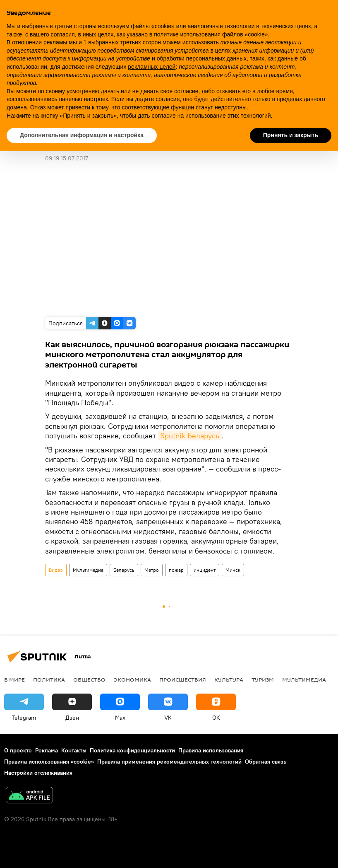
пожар (176, 570)
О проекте (18, 750)
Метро (152, 570)
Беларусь (124, 570)
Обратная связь (266, 762)
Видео (56, 570)
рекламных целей (152, 67)
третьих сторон (141, 42)
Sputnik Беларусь (190, 436)
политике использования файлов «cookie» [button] (211, 34)
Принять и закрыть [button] (291, 135)
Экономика (132, 679)
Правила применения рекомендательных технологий (169, 762)
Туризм (263, 679)
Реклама (47, 750)
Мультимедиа (88, 570)
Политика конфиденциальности (132, 750)
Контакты (74, 750)
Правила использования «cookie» (49, 762)
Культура (229, 679)
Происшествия (183, 679)
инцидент (205, 570)
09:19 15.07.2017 (67, 158)
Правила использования (211, 750)
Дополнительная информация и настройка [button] (82, 135)
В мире (14, 679)
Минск (233, 570)
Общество (89, 679)
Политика (49, 679)
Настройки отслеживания (38, 773)
